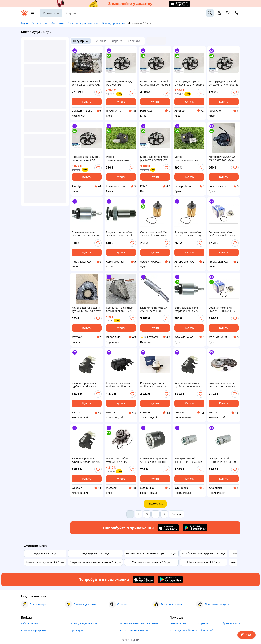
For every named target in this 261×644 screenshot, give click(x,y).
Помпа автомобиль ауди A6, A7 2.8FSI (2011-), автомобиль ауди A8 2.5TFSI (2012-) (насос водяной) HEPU (120, 460)
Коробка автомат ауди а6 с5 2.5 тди (204, 553)
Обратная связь (230, 623)
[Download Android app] (195, 528)
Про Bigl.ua (77, 630)
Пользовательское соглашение (139, 623)
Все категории (40, 23)
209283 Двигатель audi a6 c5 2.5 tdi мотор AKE (86, 83)
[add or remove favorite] (98, 92)
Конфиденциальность (84, 623)
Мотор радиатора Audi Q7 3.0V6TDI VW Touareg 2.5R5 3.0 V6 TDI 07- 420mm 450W (155, 83)
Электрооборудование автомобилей (90, 23)
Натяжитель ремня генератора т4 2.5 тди (151, 553)
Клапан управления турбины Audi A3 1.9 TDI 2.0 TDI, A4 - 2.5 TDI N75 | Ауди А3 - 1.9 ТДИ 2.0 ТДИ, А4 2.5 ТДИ (86, 385)
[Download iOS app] (168, 528)
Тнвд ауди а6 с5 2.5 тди (95, 553)
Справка (203, 623)
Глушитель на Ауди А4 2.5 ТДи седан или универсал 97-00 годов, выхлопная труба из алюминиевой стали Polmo (155, 309)
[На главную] (24, 15)
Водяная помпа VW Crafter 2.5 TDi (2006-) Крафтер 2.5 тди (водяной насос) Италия (223, 234)
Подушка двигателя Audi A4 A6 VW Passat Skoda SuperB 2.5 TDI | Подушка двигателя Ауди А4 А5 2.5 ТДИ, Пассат (154, 385)
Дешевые (100, 41)
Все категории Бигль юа (135, 630)
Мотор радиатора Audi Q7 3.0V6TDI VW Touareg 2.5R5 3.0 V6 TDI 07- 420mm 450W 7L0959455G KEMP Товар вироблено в (189, 83)
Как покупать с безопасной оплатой (191, 630)
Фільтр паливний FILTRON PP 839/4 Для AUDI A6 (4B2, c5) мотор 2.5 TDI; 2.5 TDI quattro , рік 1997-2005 (223, 460)
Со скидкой (135, 41)
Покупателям (178, 623)
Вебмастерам (29, 623)
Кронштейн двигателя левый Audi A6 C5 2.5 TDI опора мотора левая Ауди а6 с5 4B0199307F (121, 309)
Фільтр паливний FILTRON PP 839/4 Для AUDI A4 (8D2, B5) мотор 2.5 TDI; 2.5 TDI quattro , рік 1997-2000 (189, 460)
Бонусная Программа (34, 630)
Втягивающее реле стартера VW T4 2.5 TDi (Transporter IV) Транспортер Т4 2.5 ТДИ (86, 234)
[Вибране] (228, 14)
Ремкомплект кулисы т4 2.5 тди (45, 562)
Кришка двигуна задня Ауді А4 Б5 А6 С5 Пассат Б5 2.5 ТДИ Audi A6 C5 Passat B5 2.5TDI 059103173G (86, 309)
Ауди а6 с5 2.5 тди (45, 553)
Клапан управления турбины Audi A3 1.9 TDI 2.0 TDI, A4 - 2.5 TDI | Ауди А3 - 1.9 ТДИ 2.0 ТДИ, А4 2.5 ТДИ (121, 385)
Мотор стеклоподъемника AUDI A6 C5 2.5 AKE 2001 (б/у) (121, 158)
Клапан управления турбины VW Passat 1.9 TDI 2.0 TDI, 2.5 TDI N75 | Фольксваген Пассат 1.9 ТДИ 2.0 (188, 385)
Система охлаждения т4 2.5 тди (151, 562)
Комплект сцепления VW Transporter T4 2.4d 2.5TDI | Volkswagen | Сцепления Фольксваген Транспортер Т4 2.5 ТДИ (223, 385)
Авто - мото (58, 23)
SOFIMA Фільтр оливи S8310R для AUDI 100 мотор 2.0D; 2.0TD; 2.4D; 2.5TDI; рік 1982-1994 (155, 460)
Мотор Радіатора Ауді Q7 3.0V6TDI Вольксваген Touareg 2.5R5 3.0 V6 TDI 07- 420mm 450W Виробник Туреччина (121, 83)
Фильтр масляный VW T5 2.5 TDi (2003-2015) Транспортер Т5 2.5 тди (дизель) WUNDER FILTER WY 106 (155, 234)
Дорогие (117, 41)
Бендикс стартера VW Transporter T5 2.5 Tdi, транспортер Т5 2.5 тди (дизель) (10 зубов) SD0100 (120, 234)
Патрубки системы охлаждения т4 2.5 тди (95, 562)
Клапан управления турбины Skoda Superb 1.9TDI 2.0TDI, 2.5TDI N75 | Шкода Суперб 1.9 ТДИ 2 (87, 460)
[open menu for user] (219, 13)
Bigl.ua (25, 23)
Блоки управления (114, 23)
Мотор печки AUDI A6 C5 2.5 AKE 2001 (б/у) (222, 158)
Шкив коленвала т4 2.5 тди (204, 562)
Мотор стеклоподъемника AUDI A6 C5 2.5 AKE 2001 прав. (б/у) (189, 158)
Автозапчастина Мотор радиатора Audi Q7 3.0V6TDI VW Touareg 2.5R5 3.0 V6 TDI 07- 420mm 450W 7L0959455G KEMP (86, 158)
